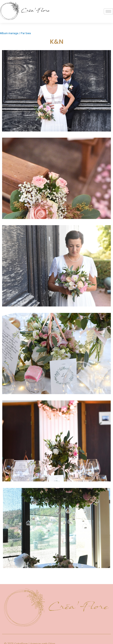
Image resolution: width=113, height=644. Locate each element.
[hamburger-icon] (108, 11)
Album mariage (9, 33)
